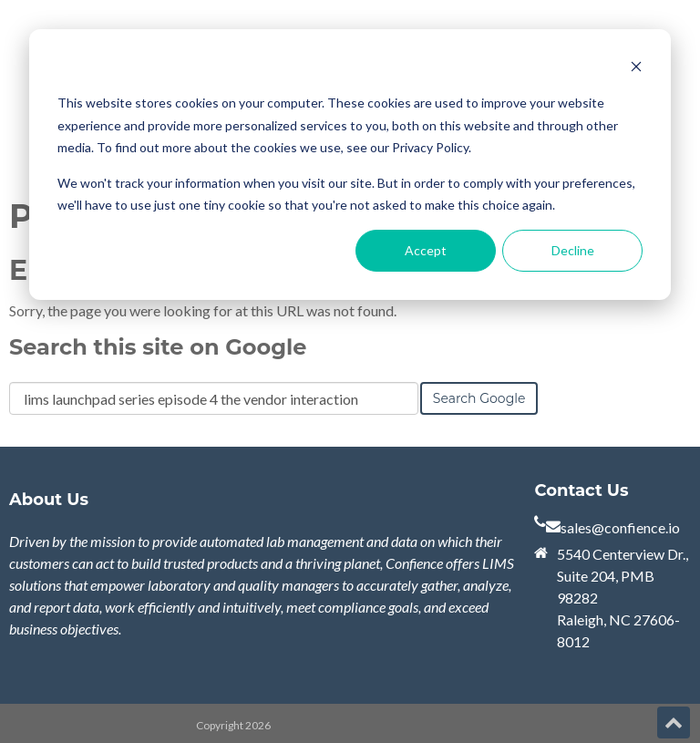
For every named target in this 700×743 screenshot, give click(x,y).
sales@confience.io (620, 527)
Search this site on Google (158, 347)
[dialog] (350, 165)
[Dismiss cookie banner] (636, 69)
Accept (426, 250)
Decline (573, 250)
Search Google (479, 398)
